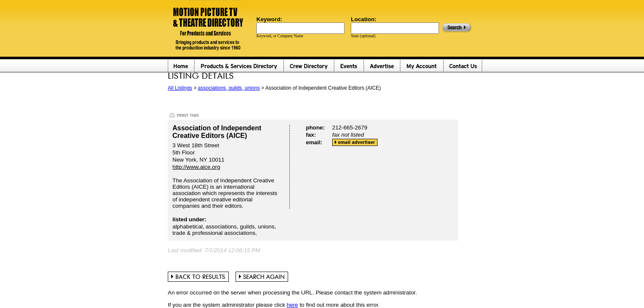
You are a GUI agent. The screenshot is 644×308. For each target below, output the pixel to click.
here (293, 305)
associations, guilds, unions (229, 88)
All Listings (180, 88)
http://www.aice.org (196, 167)
